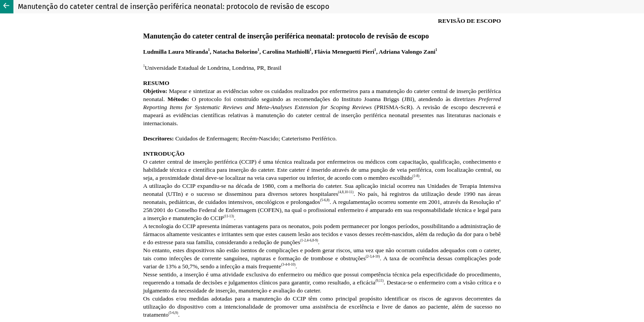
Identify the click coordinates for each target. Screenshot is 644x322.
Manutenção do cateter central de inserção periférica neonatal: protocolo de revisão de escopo (174, 6)
